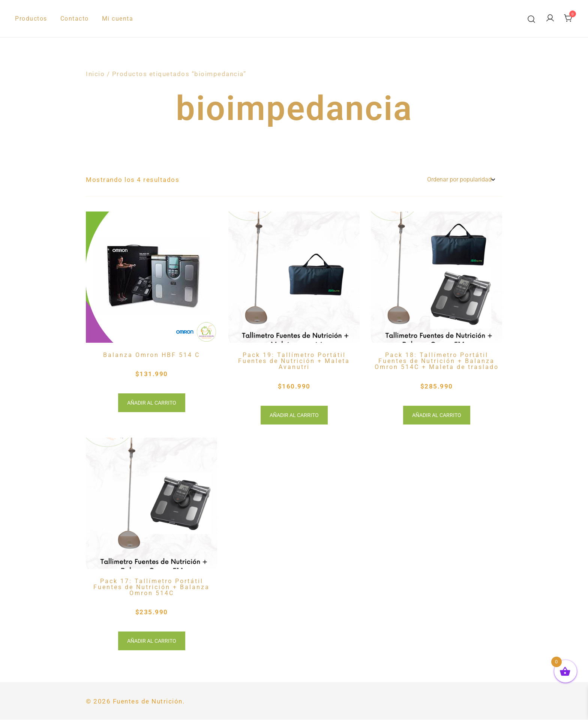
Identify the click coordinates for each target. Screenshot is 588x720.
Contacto (75, 19)
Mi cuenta (118, 19)
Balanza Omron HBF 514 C (151, 355)
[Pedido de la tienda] (461, 180)
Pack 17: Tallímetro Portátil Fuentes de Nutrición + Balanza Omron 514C (151, 587)
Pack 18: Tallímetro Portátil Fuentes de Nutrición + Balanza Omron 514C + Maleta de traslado (437, 361)
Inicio (95, 74)
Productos (31, 19)
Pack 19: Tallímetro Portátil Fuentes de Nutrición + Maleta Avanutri (294, 361)
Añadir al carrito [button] (152, 403)
